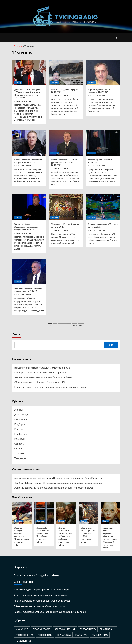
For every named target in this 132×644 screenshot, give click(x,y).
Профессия (21, 434)
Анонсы (19, 410)
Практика (19, 429)
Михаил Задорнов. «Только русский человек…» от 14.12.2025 (64, 162)
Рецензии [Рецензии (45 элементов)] (45, 635)
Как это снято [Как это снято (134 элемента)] (65, 629)
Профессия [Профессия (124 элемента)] (25, 635)
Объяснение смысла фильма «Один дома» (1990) (40, 382)
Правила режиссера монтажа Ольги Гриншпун (77, 478)
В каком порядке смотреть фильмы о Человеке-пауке (42, 368)
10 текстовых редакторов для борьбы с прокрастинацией (72, 483)
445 (75, 325)
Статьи (18, 448)
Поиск (16, 334)
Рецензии (20, 439)
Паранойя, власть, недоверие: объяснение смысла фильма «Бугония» (51, 387)
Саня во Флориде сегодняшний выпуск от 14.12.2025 (29, 161)
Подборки (20, 424)
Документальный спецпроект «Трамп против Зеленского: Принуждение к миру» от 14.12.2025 (28, 94)
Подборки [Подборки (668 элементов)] (88, 629)
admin (29, 101)
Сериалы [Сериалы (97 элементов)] (64, 635)
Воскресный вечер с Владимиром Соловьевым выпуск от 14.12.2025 (26, 227)
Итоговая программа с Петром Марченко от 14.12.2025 (28, 290)
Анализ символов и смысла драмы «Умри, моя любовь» (43, 377)
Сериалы (19, 444)
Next (81, 325)
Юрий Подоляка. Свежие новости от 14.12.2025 (99, 91)
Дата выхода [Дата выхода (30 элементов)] (41, 629)
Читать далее (31, 120)
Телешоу (18, 83)
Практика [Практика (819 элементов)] (108, 629)
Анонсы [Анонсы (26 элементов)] (22, 629)
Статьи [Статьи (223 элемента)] (81, 635)
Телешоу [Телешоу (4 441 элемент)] (100, 635)
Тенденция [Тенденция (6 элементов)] (23, 641)
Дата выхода (21, 415)
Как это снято (21, 419)
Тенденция (20, 458)
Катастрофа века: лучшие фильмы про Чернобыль (41, 372)
